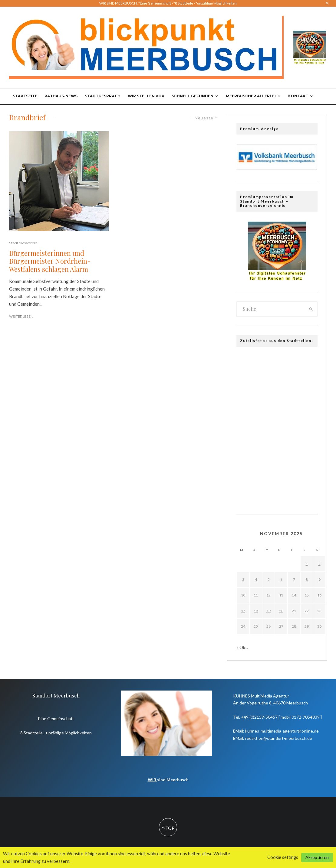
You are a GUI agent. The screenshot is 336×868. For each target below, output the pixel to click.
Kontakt (298, 96)
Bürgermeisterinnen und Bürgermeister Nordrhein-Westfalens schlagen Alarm (50, 261)
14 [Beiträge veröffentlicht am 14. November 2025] (294, 595)
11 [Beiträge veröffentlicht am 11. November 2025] (256, 595)
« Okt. (242, 647)
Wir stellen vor (146, 96)
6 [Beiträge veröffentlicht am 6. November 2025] (281, 579)
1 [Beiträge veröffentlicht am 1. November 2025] (307, 564)
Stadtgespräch (103, 96)
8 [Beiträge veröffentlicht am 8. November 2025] (307, 579)
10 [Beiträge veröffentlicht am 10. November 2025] (243, 595)
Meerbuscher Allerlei (251, 96)
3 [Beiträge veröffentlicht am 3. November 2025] (243, 579)
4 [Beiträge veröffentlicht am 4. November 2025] (256, 579)
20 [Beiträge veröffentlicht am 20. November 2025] (281, 611)
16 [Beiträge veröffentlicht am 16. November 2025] (319, 595)
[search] (311, 309)
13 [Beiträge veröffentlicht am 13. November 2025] (281, 595)
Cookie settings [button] (283, 857)
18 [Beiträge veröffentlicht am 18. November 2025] (256, 611)
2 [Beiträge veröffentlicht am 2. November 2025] (320, 564)
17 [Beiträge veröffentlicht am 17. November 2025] (243, 611)
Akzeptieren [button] (317, 857)
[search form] (271, 309)
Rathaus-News (61, 96)
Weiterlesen (21, 317)
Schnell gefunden (193, 96)
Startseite (25, 96)
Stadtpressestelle (23, 243)
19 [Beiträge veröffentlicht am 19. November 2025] (268, 611)
